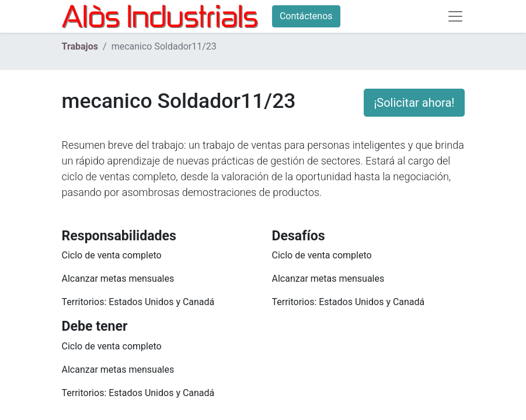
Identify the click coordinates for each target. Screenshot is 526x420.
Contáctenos (306, 16)
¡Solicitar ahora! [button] (414, 103)
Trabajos (80, 46)
